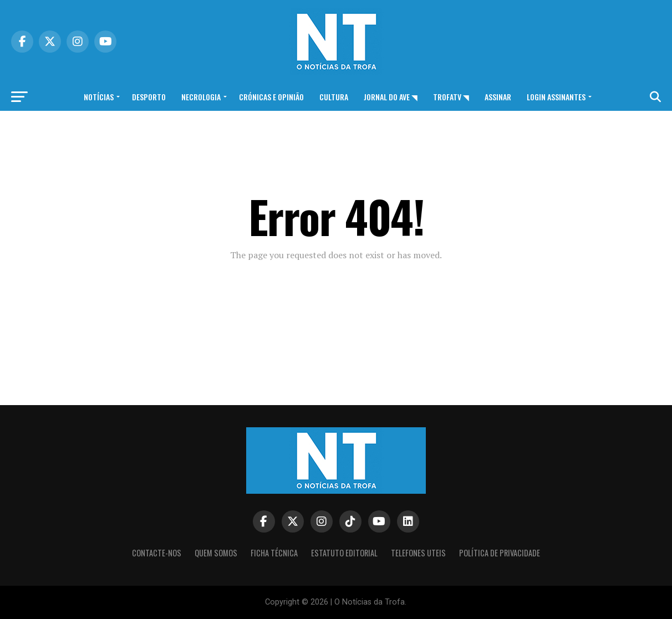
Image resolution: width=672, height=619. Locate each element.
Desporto (149, 97)
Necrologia (201, 97)
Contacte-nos (157, 553)
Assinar (498, 97)
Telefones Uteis (418, 553)
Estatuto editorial (344, 553)
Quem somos (216, 553)
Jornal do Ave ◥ (391, 97)
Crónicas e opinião (271, 97)
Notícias (99, 97)
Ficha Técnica (274, 553)
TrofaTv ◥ (451, 97)
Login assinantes (556, 97)
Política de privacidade (500, 553)
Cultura (334, 97)
